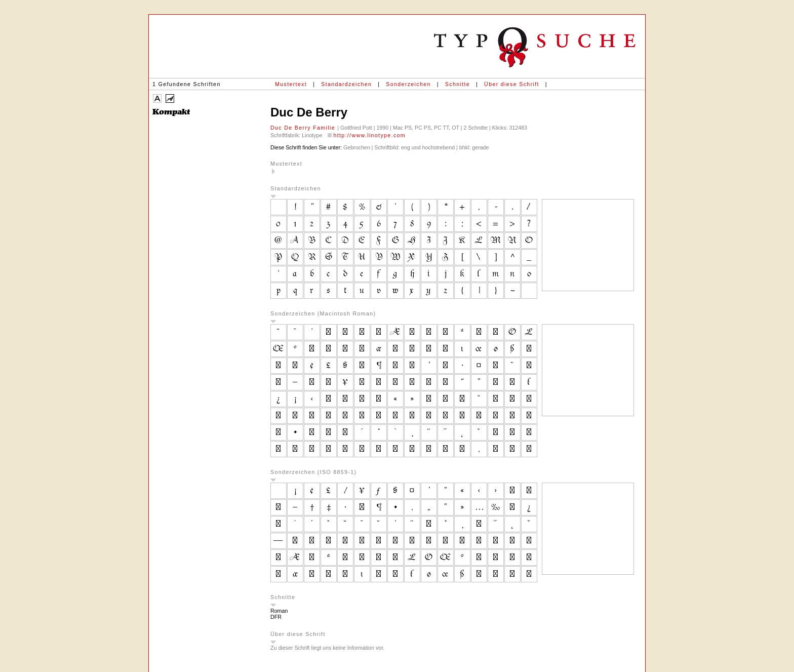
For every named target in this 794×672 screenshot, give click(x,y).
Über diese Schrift (512, 84)
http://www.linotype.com (369, 135)
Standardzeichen (346, 84)
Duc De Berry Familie (304, 128)
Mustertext (291, 84)
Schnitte (458, 84)
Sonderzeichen (408, 84)
